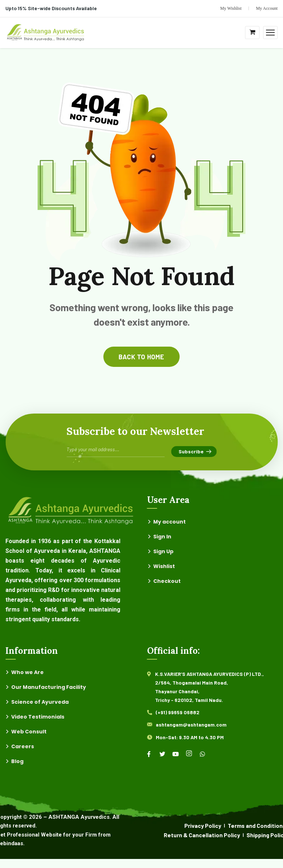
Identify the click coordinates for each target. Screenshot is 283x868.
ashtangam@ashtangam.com (191, 725)
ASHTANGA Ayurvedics (79, 817)
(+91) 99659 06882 (178, 712)
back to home (141, 357)
